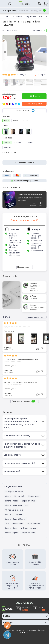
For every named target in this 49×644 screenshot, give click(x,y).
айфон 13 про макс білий (16, 505)
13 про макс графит (14, 510)
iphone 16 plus (11, 533)
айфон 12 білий (33, 524)
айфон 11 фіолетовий (15, 496)
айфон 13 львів (28, 533)
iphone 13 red (11, 528)
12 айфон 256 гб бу (14, 492)
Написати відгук (36, 317)
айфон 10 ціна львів (14, 524)
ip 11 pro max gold (29, 528)
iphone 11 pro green (14, 514)
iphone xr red (34, 496)
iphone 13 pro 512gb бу (16, 519)
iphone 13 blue (12, 501)
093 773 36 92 (24, 603)
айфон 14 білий (28, 501)
